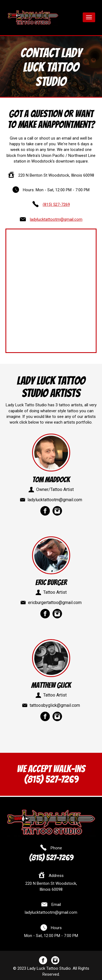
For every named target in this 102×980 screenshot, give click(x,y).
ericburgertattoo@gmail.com (55, 603)
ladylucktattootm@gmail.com (56, 219)
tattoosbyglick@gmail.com (55, 705)
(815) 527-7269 (56, 204)
